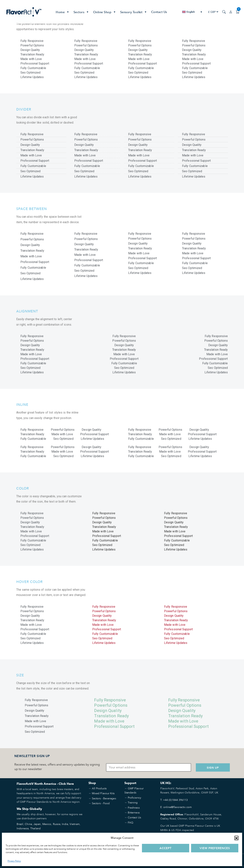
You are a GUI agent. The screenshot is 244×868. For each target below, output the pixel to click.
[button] (236, 838)
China (28, 824)
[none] (192, 12)
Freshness (134, 808)
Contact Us (159, 12)
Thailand (36, 828)
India (65, 824)
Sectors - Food (101, 803)
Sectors (81, 12)
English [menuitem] (191, 12)
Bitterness (134, 812)
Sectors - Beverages (104, 798)
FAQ (131, 822)
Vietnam (75, 824)
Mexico (47, 824)
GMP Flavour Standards (134, 790)
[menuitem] (192, 12)
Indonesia (23, 828)
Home (63, 12)
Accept (166, 848)
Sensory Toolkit (134, 12)
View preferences (215, 848)
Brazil (20, 824)
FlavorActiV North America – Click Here (45, 784)
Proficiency (134, 798)
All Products (99, 788)
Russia (57, 824)
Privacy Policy (14, 861)
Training (133, 802)
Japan (37, 824)
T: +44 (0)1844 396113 (174, 800)
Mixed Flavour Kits (103, 793)
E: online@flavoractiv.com (176, 807)
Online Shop (105, 12)
